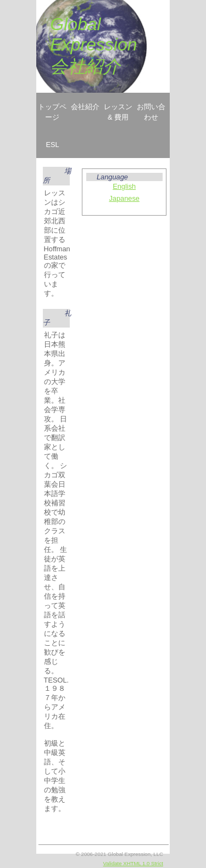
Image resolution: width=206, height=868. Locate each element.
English (124, 186)
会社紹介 (85, 107)
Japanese (124, 198)
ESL (52, 145)
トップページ (52, 112)
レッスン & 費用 (118, 112)
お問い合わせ (151, 112)
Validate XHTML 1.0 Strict (133, 863)
